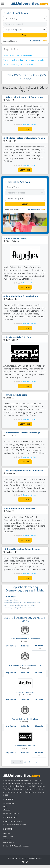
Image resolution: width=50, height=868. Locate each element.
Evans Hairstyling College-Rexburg (24, 549)
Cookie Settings (9, 843)
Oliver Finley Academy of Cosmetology (25, 97)
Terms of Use (8, 840)
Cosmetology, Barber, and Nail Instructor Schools (20, 608)
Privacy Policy (8, 836)
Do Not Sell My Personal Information (16, 846)
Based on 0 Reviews (29, 125)
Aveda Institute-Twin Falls (19, 337)
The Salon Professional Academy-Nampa (25, 138)
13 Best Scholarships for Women (15, 825)
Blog (5, 807)
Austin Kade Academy (17, 238)
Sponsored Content (10, 41)
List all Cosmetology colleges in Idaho (18, 64)
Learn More (25, 129)
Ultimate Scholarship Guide (13, 822)
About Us (7, 810)
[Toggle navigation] (2, 4)
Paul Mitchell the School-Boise (21, 508)
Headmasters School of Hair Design (23, 433)
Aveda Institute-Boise (17, 395)
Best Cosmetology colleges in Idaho (18, 55)
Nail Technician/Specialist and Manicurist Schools (20, 605)
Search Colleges (9, 804)
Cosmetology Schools (11, 600)
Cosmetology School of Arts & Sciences (25, 470)
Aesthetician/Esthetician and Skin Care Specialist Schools (22, 603)
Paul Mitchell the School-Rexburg (22, 296)
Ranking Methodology (11, 813)
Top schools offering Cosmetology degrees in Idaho (24, 60)
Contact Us (7, 833)
